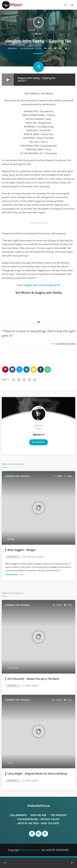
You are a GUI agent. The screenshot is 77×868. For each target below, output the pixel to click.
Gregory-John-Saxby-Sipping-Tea (42, 285)
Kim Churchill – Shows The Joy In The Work (33, 679)
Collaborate (18, 815)
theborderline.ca (30, 850)
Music (39, 34)
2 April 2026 (30, 781)
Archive (38, 442)
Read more (14, 575)
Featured (13, 668)
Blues (11, 539)
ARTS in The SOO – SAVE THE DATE (38, 823)
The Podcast (59, 815)
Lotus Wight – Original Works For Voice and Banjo (37, 774)
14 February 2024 (31, 49)
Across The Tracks (17, 476)
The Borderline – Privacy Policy (38, 819)
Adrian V (13, 49)
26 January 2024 (33, 557)
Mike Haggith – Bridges (22, 550)
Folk (10, 763)
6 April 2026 (30, 686)
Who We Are (39, 815)
